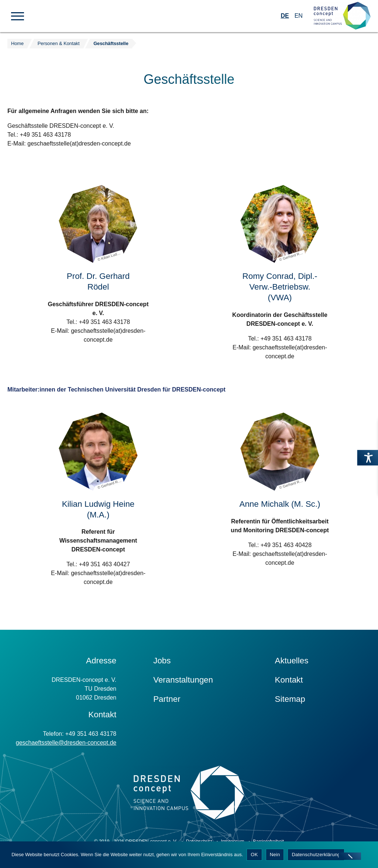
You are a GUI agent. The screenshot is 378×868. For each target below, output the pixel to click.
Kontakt (289, 680)
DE (285, 16)
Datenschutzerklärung (316, 855)
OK (254, 855)
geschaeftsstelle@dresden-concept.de (66, 743)
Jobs (162, 661)
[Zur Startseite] (342, 16)
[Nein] (350, 856)
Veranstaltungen (183, 680)
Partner (167, 699)
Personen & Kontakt (59, 43)
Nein (275, 855)
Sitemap (290, 699)
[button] (18, 16)
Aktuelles (292, 661)
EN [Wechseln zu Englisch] (299, 16)
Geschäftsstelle (111, 43)
